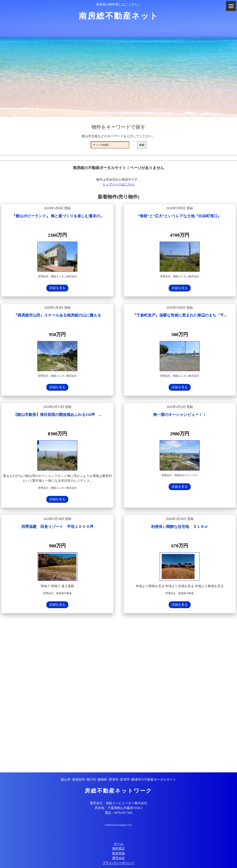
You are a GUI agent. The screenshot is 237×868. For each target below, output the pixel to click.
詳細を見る (57, 288)
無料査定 (118, 848)
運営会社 (118, 858)
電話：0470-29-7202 (119, 813)
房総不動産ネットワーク (118, 791)
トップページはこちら (118, 184)
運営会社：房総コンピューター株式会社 (118, 803)
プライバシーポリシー (118, 863)
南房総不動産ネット (119, 16)
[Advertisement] (118, 693)
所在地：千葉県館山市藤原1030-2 (118, 808)
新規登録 (118, 853)
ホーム (118, 844)
